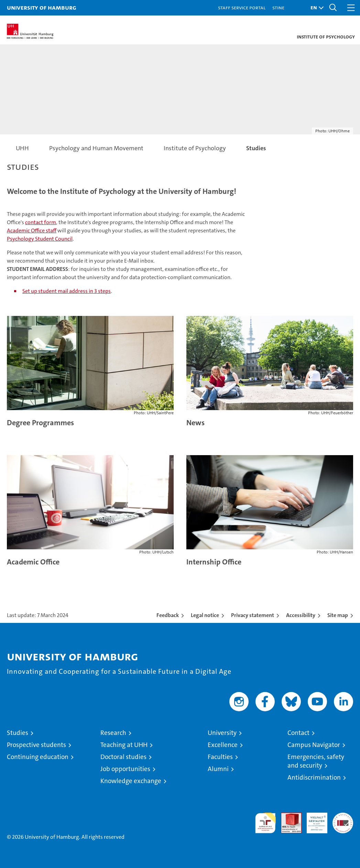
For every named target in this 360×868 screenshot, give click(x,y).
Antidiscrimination (314, 777)
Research (113, 733)
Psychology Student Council (40, 239)
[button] (315, 8)
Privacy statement (253, 615)
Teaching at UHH (124, 745)
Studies (18, 733)
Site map (338, 615)
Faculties (220, 757)
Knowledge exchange (131, 781)
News (195, 423)
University (222, 733)
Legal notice (205, 615)
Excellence (223, 745)
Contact (298, 733)
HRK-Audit (313, 820)
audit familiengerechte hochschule (265, 823)
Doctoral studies (123, 757)
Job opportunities (125, 769)
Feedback (168, 615)
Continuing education (38, 757)
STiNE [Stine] (278, 7)
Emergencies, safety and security (316, 761)
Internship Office (214, 562)
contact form (41, 222)
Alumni (218, 769)
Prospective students (36, 745)
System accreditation (343, 820)
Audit (287, 816)
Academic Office (33, 562)
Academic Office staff (32, 230)
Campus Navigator (314, 745)
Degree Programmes (40, 423)
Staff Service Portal (242, 7)
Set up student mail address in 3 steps (67, 291)
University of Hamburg (42, 7)
